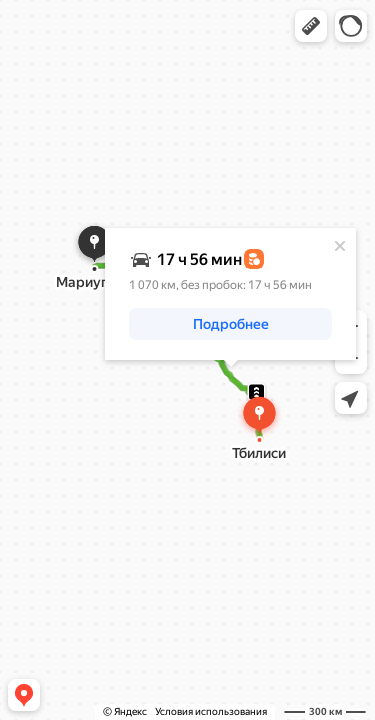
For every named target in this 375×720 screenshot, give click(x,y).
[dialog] (230, 294)
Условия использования (211, 711)
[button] (311, 26)
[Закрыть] (340, 246)
